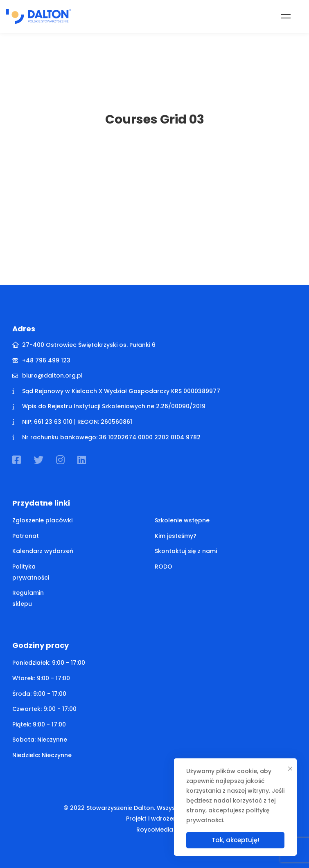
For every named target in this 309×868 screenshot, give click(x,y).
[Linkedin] (82, 460)
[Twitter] (38, 460)
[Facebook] (17, 460)
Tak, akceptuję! (236, 840)
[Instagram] (60, 460)
